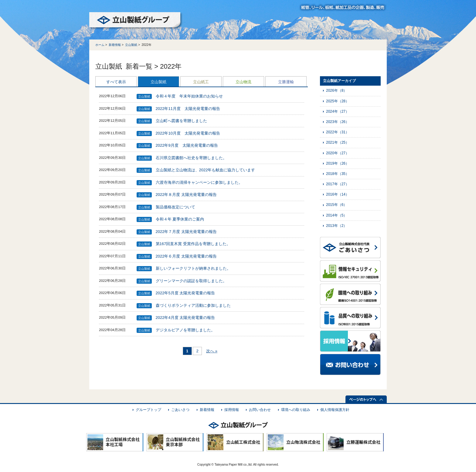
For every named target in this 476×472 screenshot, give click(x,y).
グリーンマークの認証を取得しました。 (191, 281)
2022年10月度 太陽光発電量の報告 (188, 133)
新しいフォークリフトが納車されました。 (193, 268)
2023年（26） (338, 122)
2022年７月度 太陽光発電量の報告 (186, 232)
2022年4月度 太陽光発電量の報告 (185, 318)
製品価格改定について (175, 207)
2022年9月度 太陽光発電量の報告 (187, 145)
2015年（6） (337, 205)
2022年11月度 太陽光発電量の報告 (188, 109)
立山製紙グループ (136, 21)
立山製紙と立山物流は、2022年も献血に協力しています (206, 170)
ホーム (100, 45)
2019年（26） (338, 163)
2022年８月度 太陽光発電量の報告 (186, 195)
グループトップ (148, 410)
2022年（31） (338, 132)
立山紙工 (201, 82)
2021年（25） (338, 142)
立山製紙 (131, 45)
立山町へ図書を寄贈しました (181, 121)
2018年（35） (338, 174)
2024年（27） (338, 111)
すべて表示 (116, 82)
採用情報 (232, 410)
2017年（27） (338, 184)
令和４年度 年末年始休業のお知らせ (189, 96)
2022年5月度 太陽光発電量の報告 (185, 293)
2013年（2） (337, 226)
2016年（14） (338, 194)
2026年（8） (337, 91)
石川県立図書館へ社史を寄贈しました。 (191, 158)
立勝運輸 (286, 82)
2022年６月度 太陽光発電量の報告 (186, 256)
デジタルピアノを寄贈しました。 (185, 330)
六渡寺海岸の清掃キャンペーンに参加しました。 (199, 182)
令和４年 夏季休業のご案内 (180, 219)
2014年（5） (337, 215)
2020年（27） (338, 153)
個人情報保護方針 (335, 410)
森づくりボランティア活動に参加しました (193, 305)
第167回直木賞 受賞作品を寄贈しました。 (193, 244)
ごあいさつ (180, 410)
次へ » (212, 351)
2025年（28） (338, 101)
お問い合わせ (260, 410)
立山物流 (243, 82)
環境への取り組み (296, 410)
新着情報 (115, 45)
